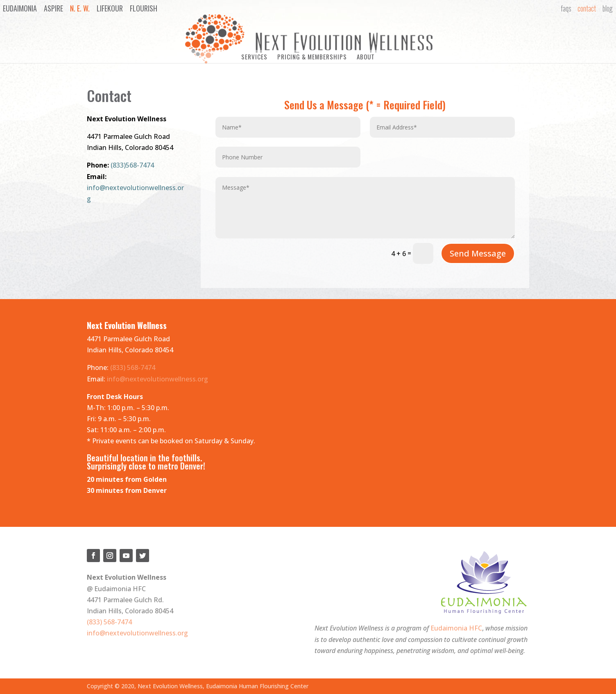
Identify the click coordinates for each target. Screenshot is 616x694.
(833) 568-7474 (133, 366)
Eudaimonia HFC (456, 627)
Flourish (144, 8)
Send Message (478, 252)
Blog (608, 8)
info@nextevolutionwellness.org (157, 377)
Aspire (53, 8)
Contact (587, 8)
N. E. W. (80, 8)
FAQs (566, 8)
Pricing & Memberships (312, 57)
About (366, 57)
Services (254, 57)
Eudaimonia (20, 8)
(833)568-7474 (132, 164)
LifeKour (110, 8)
